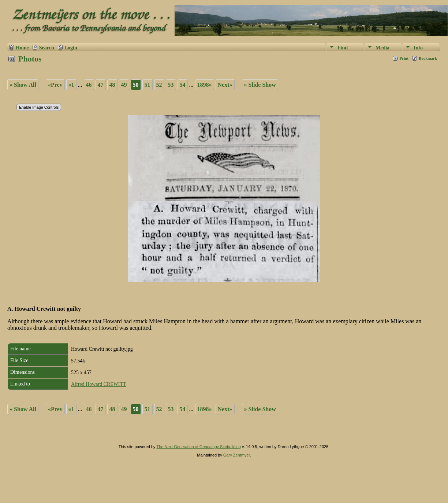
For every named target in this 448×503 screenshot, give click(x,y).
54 (183, 85)
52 (159, 85)
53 (171, 85)
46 (89, 85)
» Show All (23, 85)
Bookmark (428, 58)
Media (382, 48)
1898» (205, 85)
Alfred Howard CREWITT (99, 384)
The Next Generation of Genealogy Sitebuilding (199, 447)
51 (148, 85)
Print (404, 58)
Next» (225, 85)
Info (418, 48)
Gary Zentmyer (237, 455)
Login (71, 48)
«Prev (55, 85)
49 (124, 85)
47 (101, 85)
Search (47, 48)
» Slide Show (260, 85)
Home (22, 48)
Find (343, 48)
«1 (71, 85)
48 (112, 85)
